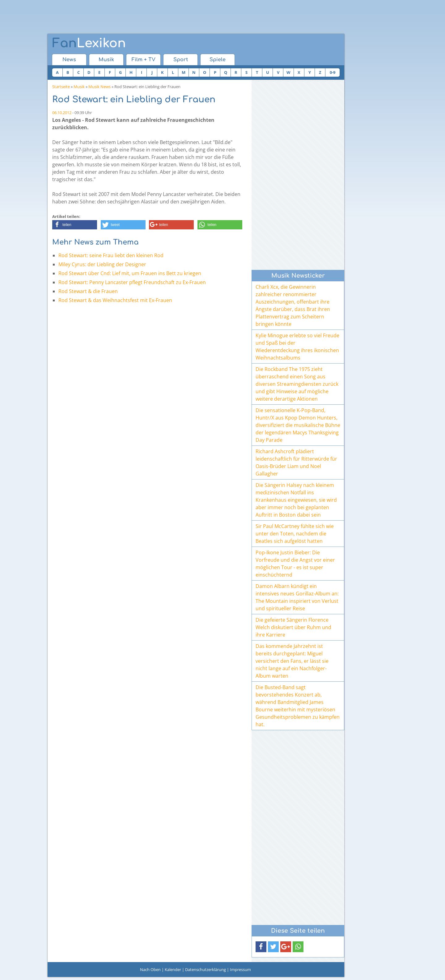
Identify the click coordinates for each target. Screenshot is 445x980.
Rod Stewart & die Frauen (88, 291)
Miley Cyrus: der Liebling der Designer (102, 264)
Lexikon (89, 43)
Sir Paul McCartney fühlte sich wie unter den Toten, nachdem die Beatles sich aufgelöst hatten (295, 534)
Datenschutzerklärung (206, 969)
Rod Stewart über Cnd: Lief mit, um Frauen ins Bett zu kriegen (130, 273)
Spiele (218, 60)
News (69, 60)
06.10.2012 (62, 113)
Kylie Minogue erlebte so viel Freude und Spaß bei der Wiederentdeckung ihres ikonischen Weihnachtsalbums (297, 347)
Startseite (61, 87)
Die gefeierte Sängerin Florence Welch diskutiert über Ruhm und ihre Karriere (293, 627)
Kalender (173, 969)
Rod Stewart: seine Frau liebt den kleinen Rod (111, 255)
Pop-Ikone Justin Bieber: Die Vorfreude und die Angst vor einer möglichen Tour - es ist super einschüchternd (295, 564)
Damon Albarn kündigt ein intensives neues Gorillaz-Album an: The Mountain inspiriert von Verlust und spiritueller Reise (297, 597)
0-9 (333, 72)
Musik (106, 60)
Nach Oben (150, 969)
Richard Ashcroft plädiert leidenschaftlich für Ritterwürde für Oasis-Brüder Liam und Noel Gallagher (296, 462)
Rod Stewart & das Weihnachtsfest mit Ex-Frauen (115, 300)
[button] (75, 225)
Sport (181, 60)
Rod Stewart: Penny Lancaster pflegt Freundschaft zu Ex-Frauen (132, 282)
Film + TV (144, 60)
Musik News (100, 87)
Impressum (240, 969)
